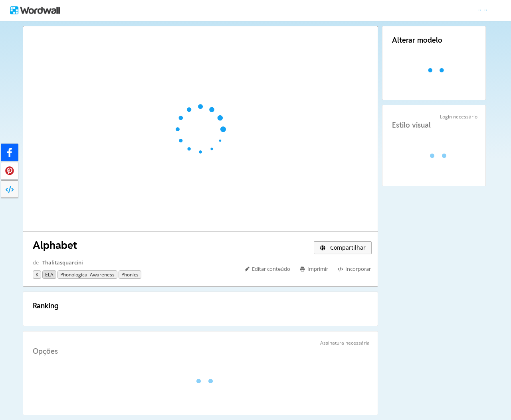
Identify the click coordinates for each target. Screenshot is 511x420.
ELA (49, 275)
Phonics (130, 275)
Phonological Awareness (87, 275)
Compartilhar (343, 247)
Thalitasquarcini (63, 262)
